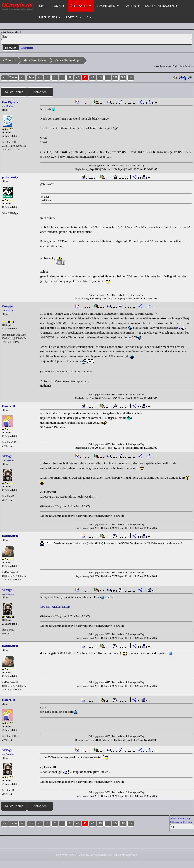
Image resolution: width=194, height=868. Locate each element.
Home (42, 6)
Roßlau (9, 310)
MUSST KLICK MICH (55, 606)
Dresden (10, 460)
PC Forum (9, 60)
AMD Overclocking (35, 60)
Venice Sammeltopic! (68, 60)
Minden (10, 106)
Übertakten (79, 6)
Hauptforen (106, 6)
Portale (72, 17)
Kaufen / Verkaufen (160, 6)
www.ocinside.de (101, 855)
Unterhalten (47, 17)
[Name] (97, 37)
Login (57, 6)
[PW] (97, 42)
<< (40, 77)
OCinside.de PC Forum (182, 822)
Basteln (130, 6)
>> (131, 77)
